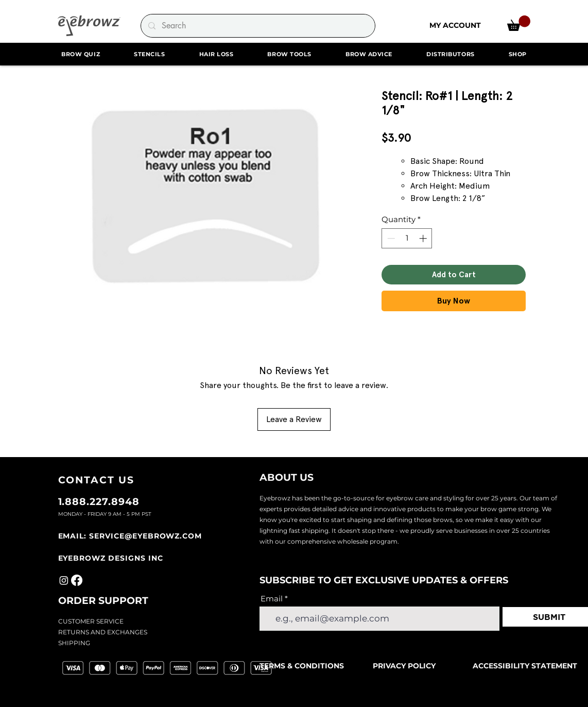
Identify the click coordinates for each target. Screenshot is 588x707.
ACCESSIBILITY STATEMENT (525, 666)
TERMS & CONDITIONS (303, 666)
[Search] (257, 26)
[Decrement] (390, 238)
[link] (519, 23)
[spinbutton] (407, 238)
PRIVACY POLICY (404, 666)
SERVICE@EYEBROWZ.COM (145, 536)
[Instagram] (64, 580)
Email (272, 599)
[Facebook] (77, 580)
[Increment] (424, 238)
